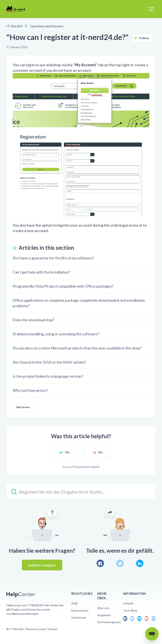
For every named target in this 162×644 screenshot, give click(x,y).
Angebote (104, 615)
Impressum (79, 617)
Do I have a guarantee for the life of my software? (53, 258)
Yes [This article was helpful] (67, 452)
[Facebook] (100, 563)
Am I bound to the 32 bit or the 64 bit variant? (49, 362)
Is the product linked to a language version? (48, 376)
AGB (74, 603)
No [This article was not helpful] (100, 452)
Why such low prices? (30, 390)
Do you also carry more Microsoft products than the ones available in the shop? (77, 348)
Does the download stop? (34, 320)
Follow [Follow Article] (144, 38)
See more (23, 407)
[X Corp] (120, 563)
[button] (151, 9)
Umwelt (128, 603)
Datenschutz (80, 610)
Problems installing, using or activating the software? (56, 334)
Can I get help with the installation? (41, 272)
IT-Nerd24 (14, 26)
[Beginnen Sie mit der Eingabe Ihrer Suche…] (81, 492)
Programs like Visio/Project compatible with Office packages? (63, 286)
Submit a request (42, 565)
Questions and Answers (47, 26)
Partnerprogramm (109, 622)
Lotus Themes (48, 629)
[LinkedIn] (140, 563)
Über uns (103, 608)
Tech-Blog (130, 610)
